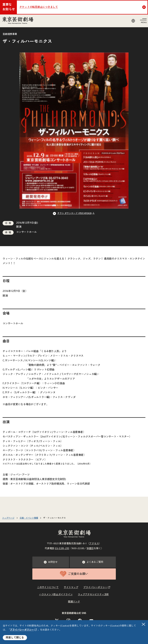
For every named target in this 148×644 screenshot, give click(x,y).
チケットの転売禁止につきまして (39, 7)
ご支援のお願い (74, 574)
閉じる (144, 624)
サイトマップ (71, 587)
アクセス (94, 544)
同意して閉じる (15, 638)
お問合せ (51, 562)
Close (144, 7)
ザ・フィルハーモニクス (54, 518)
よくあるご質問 (93, 562)
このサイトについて (48, 587)
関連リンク (74, 602)
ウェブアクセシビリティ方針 (93, 595)
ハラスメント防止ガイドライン (56, 595)
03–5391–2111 (62, 549)
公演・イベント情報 (29, 518)
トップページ (8, 518)
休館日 (90, 549)
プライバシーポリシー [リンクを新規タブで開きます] (22, 630)
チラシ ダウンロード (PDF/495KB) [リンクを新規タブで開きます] (75, 213)
